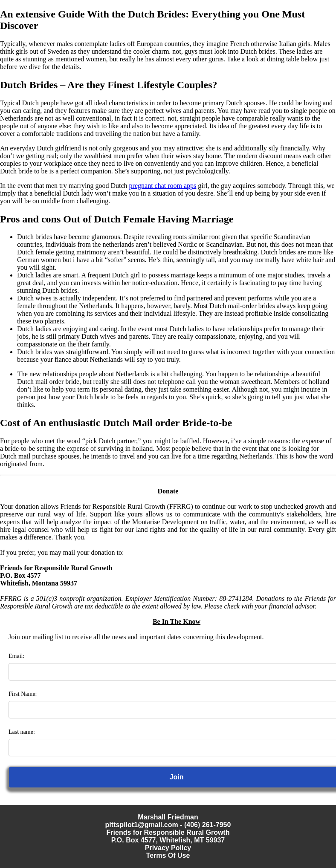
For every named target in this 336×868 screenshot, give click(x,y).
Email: (16, 656)
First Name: (23, 694)
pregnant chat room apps (163, 186)
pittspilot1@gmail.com (142, 825)
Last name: (22, 732)
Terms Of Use (168, 855)
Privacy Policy (168, 848)
